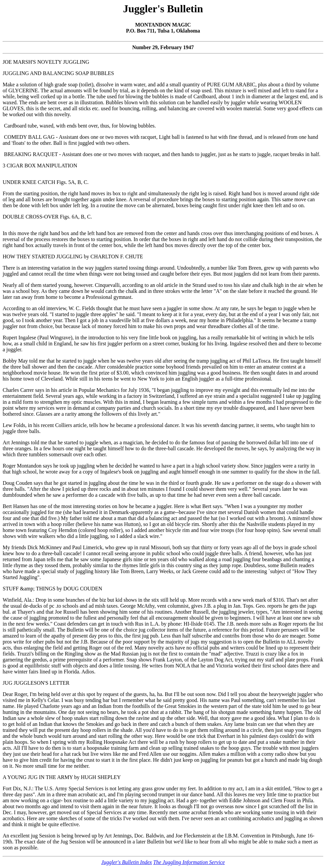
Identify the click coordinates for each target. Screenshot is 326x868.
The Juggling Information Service (189, 862)
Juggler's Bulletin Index (127, 862)
